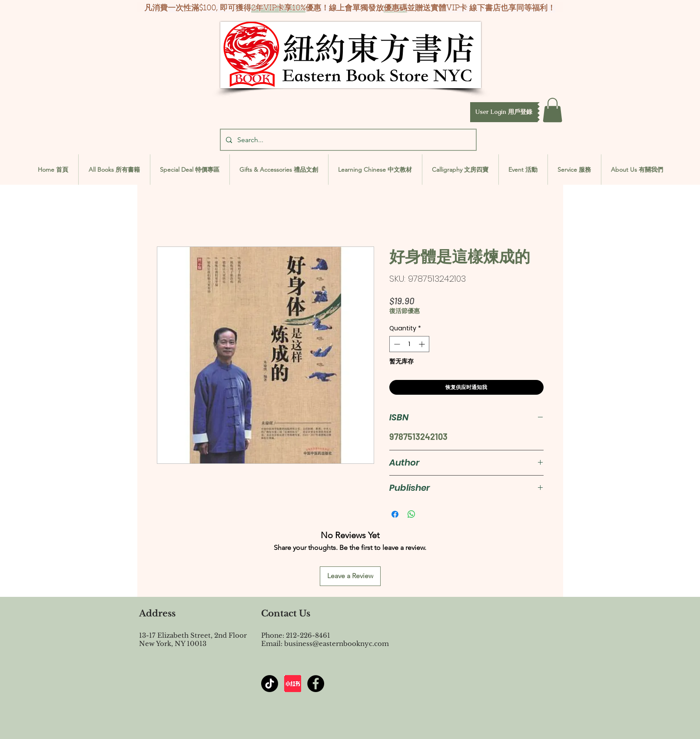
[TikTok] (270, 684)
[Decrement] (396, 344)
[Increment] (423, 344)
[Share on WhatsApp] (411, 514)
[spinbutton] (409, 344)
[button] (504, 112)
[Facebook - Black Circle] (316, 684)
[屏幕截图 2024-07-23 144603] (293, 684)
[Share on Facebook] (395, 514)
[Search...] (347, 140)
